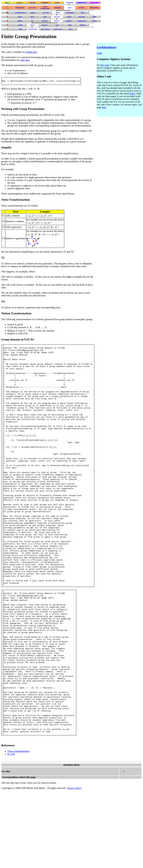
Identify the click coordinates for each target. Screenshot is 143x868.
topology (32, 3)
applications (82, 3)
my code (57, 17)
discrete (57, 21)
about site (94, 3)
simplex (83, 25)
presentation (33, 29)
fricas (32, 17)
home (100, 53)
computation (20, 8)
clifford (20, 21)
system (94, 21)
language (58, 8)
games (33, 13)
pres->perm (45, 29)
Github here (31, 52)
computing (70, 3)
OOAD (81, 8)
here (132, 93)
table (20, 29)
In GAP (11, 830)
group (32, 25)
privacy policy (74, 864)
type (57, 25)
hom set (45, 25)
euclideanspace (20, 13)
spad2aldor (70, 13)
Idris (83, 13)
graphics (69, 21)
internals (82, 17)
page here (25, 60)
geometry (20, 3)
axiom (58, 13)
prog (70, 8)
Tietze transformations (18, 827)
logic (70, 25)
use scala (46, 13)
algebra (7, 3)
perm (71, 29)
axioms (69, 17)
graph (20, 25)
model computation (45, 8)
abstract (45, 3)
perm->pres (58, 29)
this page (105, 65)
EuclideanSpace (107, 47)
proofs (57, 3)
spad (45, 17)
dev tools (32, 8)
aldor (94, 17)
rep (32, 21)
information (94, 8)
